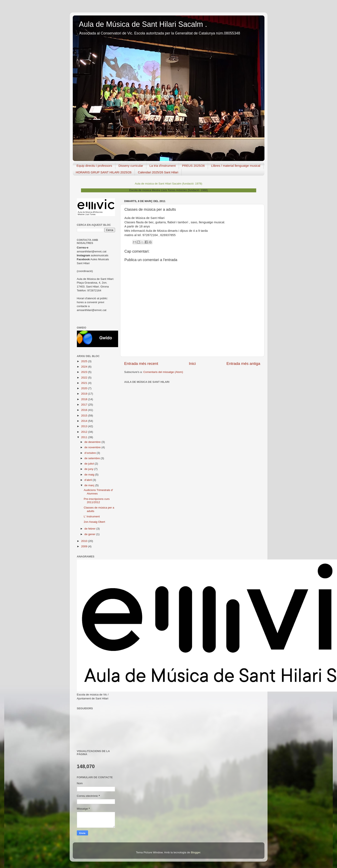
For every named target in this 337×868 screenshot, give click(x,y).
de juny (89, 469)
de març (90, 485)
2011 (85, 437)
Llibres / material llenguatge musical (236, 166)
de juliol (90, 464)
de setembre (93, 458)
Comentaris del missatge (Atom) (163, 372)
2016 (85, 410)
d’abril (89, 480)
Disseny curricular (131, 166)
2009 (85, 546)
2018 (85, 399)
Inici (192, 364)
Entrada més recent (141, 364)
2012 (85, 432)
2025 (85, 361)
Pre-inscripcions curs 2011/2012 (97, 501)
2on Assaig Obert (94, 522)
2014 (85, 421)
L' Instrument (92, 516)
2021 (85, 383)
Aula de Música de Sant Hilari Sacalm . (143, 24)
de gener (90, 534)
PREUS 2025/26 (193, 166)
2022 (85, 378)
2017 (85, 405)
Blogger (196, 852)
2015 (85, 416)
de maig (90, 475)
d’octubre (91, 453)
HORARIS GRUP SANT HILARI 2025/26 (104, 172)
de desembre (93, 442)
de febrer (90, 529)
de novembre (93, 447)
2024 (85, 367)
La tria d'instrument (163, 166)
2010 (85, 541)
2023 (85, 372)
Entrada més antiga (243, 364)
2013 (85, 426)
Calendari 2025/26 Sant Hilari (158, 172)
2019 (85, 394)
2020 (85, 388)
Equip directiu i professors (94, 166)
